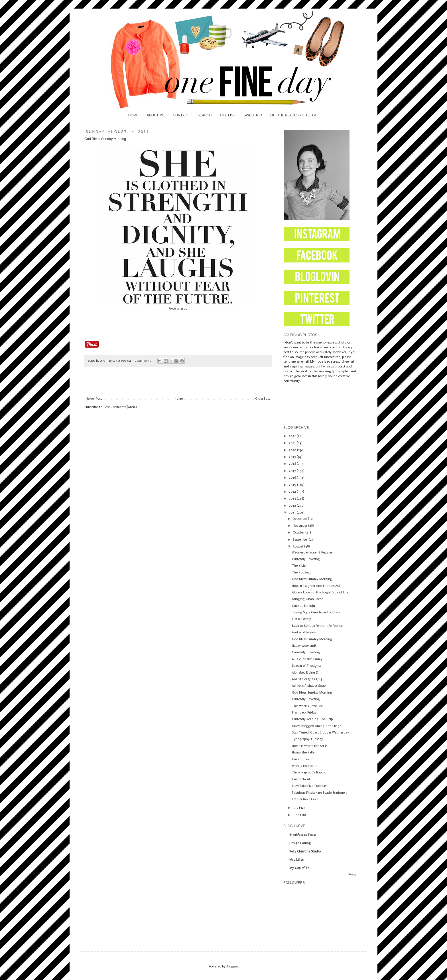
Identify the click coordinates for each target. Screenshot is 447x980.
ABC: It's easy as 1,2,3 (307, 679)
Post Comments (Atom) (120, 407)
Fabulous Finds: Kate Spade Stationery (320, 793)
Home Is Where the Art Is (310, 746)
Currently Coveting (306, 559)
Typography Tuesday (307, 739)
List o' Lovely (301, 619)
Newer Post (94, 399)
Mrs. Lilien (297, 860)
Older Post (263, 399)
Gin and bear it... (304, 759)
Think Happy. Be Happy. (309, 772)
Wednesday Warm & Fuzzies (312, 552)
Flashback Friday (304, 713)
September (301, 540)
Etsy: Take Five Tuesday (309, 786)
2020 (293, 450)
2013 (293, 499)
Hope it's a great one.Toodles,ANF (316, 586)
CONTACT (181, 115)
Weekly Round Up (305, 766)
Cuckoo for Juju (303, 606)
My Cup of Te (299, 868)
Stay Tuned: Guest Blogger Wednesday (320, 733)
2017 (293, 471)
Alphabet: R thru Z (305, 673)
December (300, 519)
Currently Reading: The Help (312, 719)
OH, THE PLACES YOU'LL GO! (294, 115)
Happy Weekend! (304, 646)
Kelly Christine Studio (305, 851)
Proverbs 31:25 (178, 309)
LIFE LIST (227, 115)
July (296, 808)
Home (179, 399)
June (296, 815)
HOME (133, 115)
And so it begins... (305, 632)
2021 (293, 443)
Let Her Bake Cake (305, 799)
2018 (293, 464)
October (299, 533)
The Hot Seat (301, 572)
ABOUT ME (156, 115)
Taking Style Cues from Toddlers (316, 612)
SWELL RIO (253, 115)
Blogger (232, 966)
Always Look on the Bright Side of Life (320, 592)
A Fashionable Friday (307, 659)
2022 (293, 436)
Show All (353, 874)
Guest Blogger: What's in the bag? (317, 726)
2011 (293, 513)
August (298, 546)
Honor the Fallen (304, 752)
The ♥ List (299, 566)
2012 (293, 506)
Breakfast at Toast (303, 835)
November (300, 526)
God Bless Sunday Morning (312, 579)
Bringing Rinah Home (307, 599)
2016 (293, 478)
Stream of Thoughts (307, 666)
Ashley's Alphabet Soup (309, 686)
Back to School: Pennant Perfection (318, 626)
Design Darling (300, 843)
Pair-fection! (301, 779)
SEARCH (204, 115)
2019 (293, 457)
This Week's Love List (307, 706)
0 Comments (143, 361)
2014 (293, 492)
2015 (293, 485)
